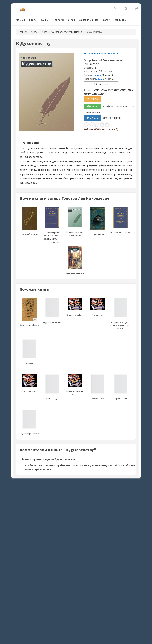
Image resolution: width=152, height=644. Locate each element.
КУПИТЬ (92, 99)
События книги (101, 84)
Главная (20, 20)
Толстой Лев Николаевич (107, 60)
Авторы (59, 20)
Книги (33, 20)
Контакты (120, 20)
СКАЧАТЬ (92, 118)
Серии (72, 20)
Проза (44, 32)
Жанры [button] (45, 20)
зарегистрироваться (38, 469)
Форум (106, 20)
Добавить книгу (89, 20)
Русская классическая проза (66, 32)
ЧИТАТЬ (92, 107)
